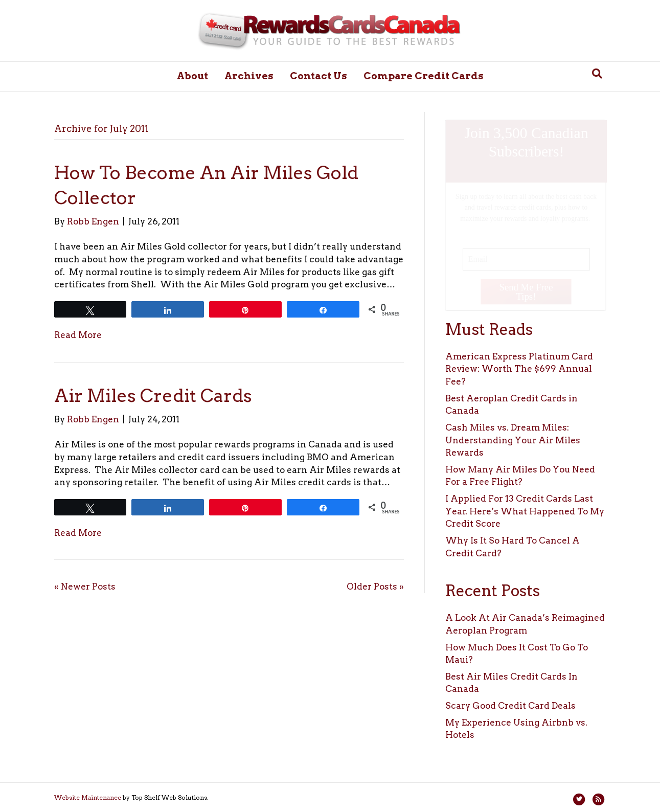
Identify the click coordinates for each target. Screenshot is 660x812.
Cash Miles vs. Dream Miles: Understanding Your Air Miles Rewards (513, 440)
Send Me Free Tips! (526, 291)
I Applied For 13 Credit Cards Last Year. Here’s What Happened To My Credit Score (525, 511)
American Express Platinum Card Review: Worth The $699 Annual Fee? (519, 369)
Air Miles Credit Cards (153, 396)
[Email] (526, 259)
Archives (249, 76)
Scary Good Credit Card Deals (510, 706)
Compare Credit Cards (424, 76)
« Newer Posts (85, 587)
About (192, 76)
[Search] (597, 74)
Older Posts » (375, 587)
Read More (78, 335)
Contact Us (318, 76)
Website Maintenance (88, 797)
